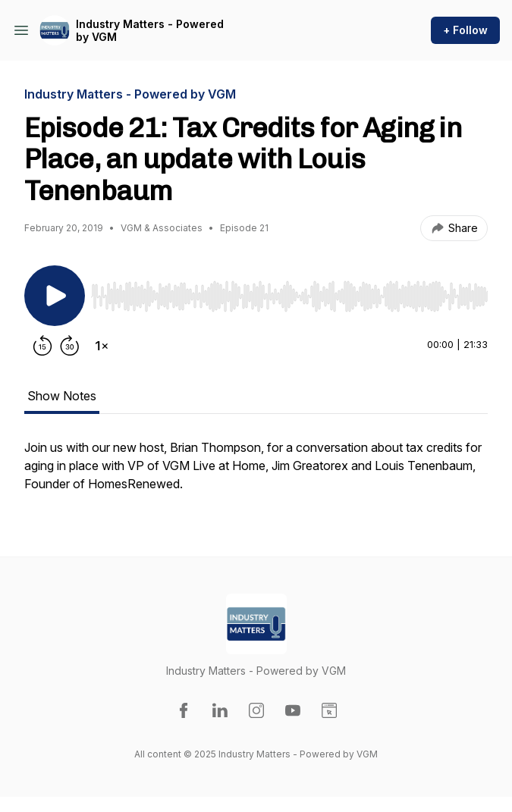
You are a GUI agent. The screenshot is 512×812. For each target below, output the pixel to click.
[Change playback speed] (102, 346)
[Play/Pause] (55, 296)
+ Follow (465, 30)
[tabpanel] (256, 473)
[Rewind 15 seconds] (42, 346)
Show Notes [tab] (62, 396)
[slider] (289, 296)
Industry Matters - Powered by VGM (150, 31)
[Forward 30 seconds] (70, 346)
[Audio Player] (289, 292)
